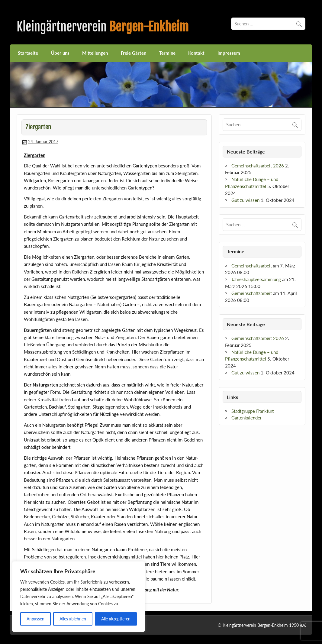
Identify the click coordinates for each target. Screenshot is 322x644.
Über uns (60, 53)
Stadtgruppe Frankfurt (253, 411)
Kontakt (196, 53)
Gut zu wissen (245, 200)
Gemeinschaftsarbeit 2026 (258, 166)
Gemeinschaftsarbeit (252, 266)
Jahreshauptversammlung (256, 279)
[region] (79, 597)
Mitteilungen (95, 53)
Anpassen (35, 619)
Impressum (229, 53)
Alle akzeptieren (116, 619)
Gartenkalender (246, 418)
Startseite (28, 53)
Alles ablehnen (73, 619)
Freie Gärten (134, 53)
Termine (167, 53)
